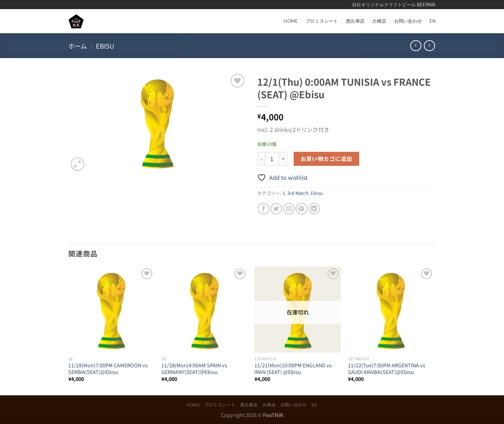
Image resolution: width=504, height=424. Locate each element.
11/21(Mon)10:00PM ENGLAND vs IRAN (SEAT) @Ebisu (293, 369)
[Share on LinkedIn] (314, 209)
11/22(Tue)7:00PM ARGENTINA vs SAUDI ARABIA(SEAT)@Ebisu (387, 369)
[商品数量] (272, 159)
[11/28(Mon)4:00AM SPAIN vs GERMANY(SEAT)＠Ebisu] (205, 310)
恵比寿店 (355, 21)
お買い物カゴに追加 (327, 158)
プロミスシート (322, 21)
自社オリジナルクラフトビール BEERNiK (394, 5)
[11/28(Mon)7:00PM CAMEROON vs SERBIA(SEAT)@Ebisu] (111, 310)
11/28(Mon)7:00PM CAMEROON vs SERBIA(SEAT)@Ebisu (108, 369)
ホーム (78, 46)
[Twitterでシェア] (276, 209)
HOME (290, 21)
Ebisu (105, 46)
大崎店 (379, 21)
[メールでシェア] (289, 209)
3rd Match (298, 193)
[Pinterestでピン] (302, 209)
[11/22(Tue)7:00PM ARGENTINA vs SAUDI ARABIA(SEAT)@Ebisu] (391, 310)
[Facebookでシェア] (264, 209)
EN (433, 21)
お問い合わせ (408, 21)
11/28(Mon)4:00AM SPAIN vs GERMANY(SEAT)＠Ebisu (194, 369)
